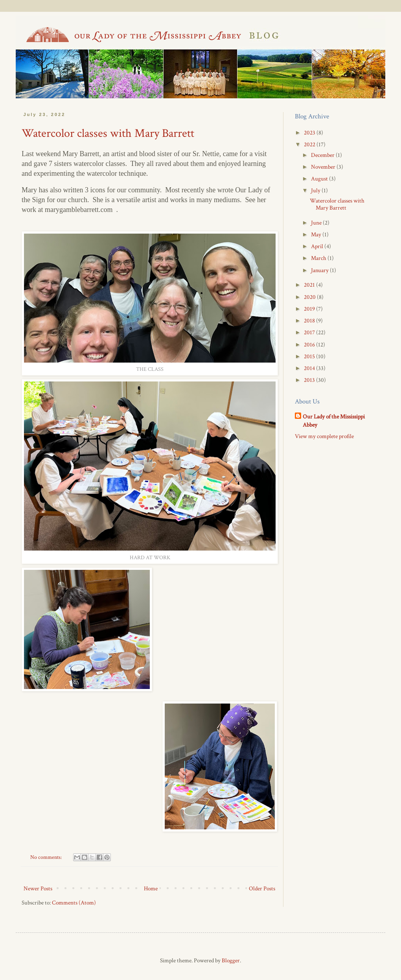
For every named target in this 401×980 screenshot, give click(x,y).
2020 (310, 297)
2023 (310, 133)
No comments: (47, 857)
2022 (310, 145)
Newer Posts (38, 889)
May (317, 235)
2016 (310, 345)
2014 (310, 368)
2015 (310, 356)
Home (151, 889)
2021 (310, 285)
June (317, 223)
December (323, 155)
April (318, 246)
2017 (310, 332)
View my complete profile (324, 436)
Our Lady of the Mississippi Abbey (334, 421)
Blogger (231, 961)
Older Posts (262, 889)
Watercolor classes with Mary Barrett (108, 134)
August (320, 179)
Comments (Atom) (74, 903)
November (324, 167)
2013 (310, 380)
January (320, 270)
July (316, 191)
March (319, 258)
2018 (310, 321)
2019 (310, 309)
